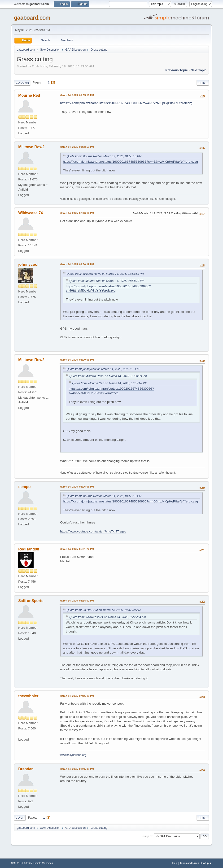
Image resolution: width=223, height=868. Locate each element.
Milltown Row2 (31, 147)
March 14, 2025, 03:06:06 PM (77, 487)
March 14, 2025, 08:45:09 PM (77, 769)
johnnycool (28, 264)
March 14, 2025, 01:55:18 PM (77, 95)
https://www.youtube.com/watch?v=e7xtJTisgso (93, 531)
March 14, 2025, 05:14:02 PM (77, 601)
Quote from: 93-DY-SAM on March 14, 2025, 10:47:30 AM (104, 610)
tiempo (24, 487)
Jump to (147, 836)
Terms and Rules (189, 863)
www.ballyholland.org (73, 755)
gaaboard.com (32, 18)
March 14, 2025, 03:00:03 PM (77, 360)
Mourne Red (29, 95)
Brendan (26, 769)
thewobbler (28, 696)
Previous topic (177, 70)
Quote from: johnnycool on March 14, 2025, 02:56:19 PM (103, 369)
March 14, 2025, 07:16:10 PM (77, 696)
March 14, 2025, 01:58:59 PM (77, 147)
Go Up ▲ (207, 863)
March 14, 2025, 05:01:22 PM (77, 549)
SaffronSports (31, 601)
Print (203, 83)
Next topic (199, 70)
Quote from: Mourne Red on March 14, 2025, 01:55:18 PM (104, 156)
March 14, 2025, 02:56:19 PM (77, 264)
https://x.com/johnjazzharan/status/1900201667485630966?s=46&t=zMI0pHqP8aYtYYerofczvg (126, 103)
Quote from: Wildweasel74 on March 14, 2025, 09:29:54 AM (108, 617)
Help (175, 863)
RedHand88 (29, 549)
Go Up (20, 818)
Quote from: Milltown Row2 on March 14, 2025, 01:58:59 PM (105, 274)
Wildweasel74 (31, 213)
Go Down (22, 83)
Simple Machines (43, 863)
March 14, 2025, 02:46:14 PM (77, 213)
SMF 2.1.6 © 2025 (22, 863)
